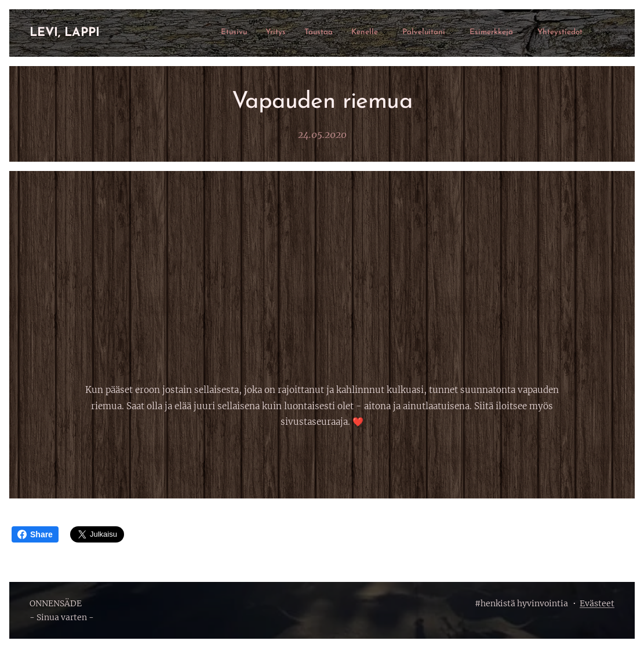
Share (35, 534)
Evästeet (597, 603)
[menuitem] (457, 33)
